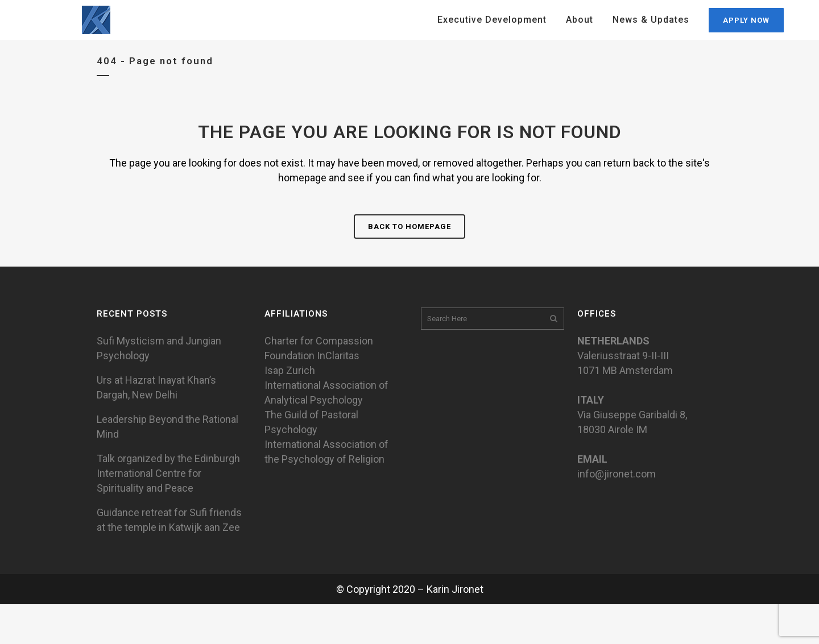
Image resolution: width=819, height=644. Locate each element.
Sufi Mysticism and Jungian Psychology (159, 348)
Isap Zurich (290, 370)
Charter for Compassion (319, 341)
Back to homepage (409, 227)
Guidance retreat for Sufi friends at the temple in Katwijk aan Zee (169, 520)
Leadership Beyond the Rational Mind (167, 427)
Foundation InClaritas (312, 356)
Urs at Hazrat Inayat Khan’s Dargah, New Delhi (156, 387)
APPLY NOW (746, 20)
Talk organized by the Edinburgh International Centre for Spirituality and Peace (168, 473)
